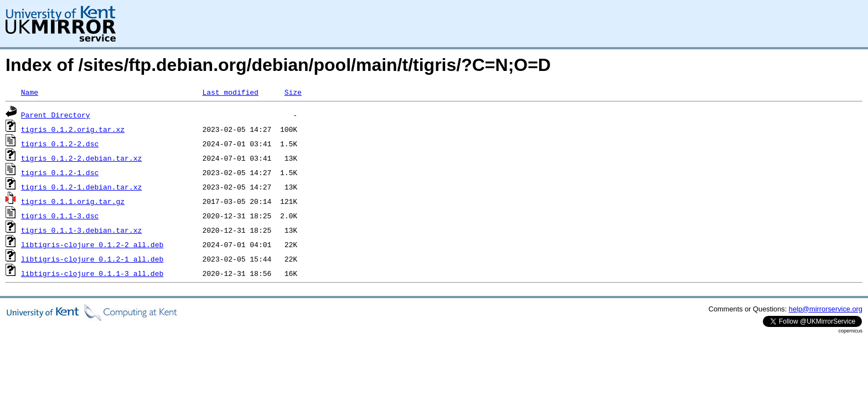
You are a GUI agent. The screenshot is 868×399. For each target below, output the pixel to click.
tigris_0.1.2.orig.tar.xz (73, 129)
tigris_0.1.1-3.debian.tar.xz (81, 230)
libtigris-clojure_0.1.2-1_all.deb (92, 259)
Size (293, 92)
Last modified (230, 92)
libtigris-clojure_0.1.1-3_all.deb (92, 273)
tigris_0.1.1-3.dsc (60, 216)
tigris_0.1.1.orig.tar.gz (73, 201)
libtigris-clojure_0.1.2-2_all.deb (92, 244)
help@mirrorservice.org (826, 309)
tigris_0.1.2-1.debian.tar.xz (81, 187)
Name (30, 92)
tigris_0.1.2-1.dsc (60, 172)
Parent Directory (56, 115)
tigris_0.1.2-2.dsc (60, 144)
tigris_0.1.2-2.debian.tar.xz (81, 158)
